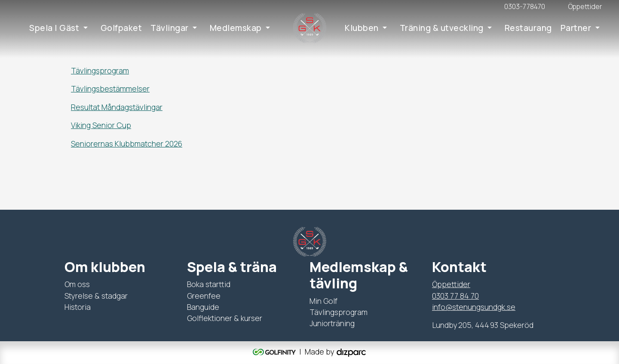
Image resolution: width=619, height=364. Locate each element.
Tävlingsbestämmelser (110, 89)
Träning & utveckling (442, 28)
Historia (78, 307)
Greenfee (204, 296)
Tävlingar (170, 28)
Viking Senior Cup (101, 125)
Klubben (362, 28)
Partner (576, 28)
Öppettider (451, 284)
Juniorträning (332, 323)
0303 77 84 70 (455, 296)
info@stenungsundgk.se (474, 307)
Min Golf (323, 301)
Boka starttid (209, 284)
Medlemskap (236, 28)
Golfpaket (121, 28)
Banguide (203, 307)
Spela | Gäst (54, 28)
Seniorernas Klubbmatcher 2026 (127, 144)
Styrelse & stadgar (96, 296)
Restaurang (528, 28)
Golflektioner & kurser (225, 318)
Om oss (77, 284)
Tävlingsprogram (100, 70)
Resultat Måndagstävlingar (117, 107)
